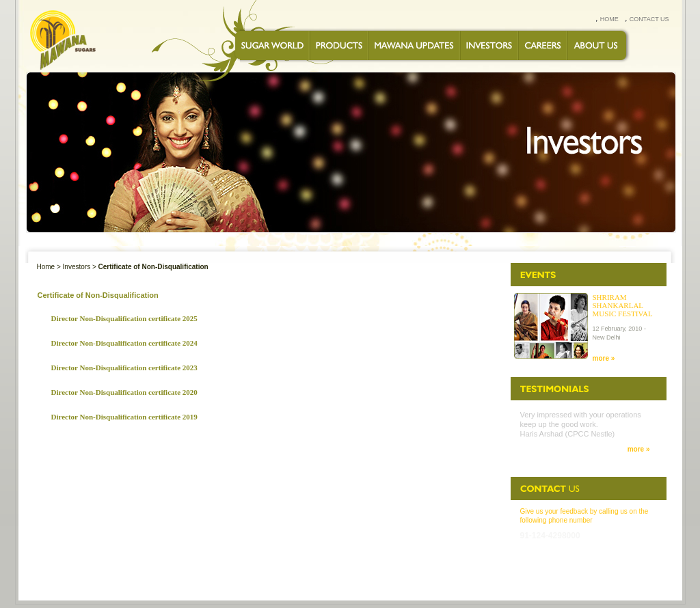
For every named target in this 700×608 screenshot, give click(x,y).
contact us (649, 19)
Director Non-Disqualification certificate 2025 (124, 318)
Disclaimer (640, 577)
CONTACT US (380, 577)
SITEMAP (600, 577)
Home (46, 267)
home (609, 19)
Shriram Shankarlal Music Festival (623, 305)
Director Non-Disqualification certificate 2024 (124, 343)
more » (604, 358)
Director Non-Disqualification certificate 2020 (124, 392)
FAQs (530, 577)
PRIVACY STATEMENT (440, 577)
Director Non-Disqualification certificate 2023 (124, 368)
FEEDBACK (498, 577)
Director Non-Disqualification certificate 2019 (124, 417)
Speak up (563, 577)
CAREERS (338, 577)
